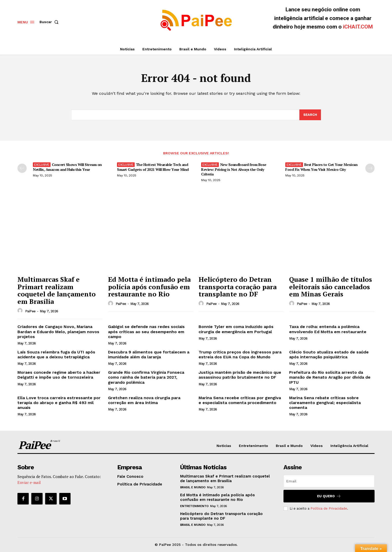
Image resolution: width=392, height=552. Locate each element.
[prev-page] (22, 168)
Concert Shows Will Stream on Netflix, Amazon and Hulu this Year (67, 167)
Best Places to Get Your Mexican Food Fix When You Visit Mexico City (321, 167)
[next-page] (370, 168)
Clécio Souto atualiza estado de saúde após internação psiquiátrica (329, 354)
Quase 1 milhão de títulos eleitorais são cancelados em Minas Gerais (331, 287)
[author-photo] (21, 311)
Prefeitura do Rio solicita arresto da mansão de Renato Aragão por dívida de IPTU (330, 377)
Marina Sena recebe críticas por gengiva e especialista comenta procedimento (240, 400)
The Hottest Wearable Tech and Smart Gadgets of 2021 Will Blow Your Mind (153, 167)
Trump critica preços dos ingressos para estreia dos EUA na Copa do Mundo (240, 354)
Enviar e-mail (29, 482)
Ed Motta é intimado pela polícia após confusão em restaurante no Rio (149, 287)
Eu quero (329, 496)
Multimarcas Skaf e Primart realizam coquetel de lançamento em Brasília (57, 290)
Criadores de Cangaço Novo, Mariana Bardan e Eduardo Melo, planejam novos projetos (58, 331)
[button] (50, 22)
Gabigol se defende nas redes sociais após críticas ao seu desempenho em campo (146, 331)
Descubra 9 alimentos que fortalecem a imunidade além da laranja (149, 354)
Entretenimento (194, 506)
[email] (329, 481)
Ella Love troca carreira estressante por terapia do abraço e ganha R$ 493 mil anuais (59, 403)
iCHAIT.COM (358, 27)
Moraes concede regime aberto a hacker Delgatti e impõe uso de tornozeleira (59, 375)
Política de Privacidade (329, 508)
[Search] (310, 115)
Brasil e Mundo (193, 487)
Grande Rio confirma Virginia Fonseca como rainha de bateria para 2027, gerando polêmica (146, 377)
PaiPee (30, 311)
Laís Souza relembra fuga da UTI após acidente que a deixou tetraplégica (56, 354)
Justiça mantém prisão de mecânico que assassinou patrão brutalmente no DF (240, 375)
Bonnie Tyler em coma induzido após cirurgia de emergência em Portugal (236, 329)
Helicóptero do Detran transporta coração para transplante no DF (238, 287)
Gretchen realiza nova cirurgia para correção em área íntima (144, 400)
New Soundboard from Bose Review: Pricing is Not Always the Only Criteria (234, 169)
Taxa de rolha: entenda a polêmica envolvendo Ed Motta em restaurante (328, 329)
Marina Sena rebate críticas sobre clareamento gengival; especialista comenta (325, 403)
